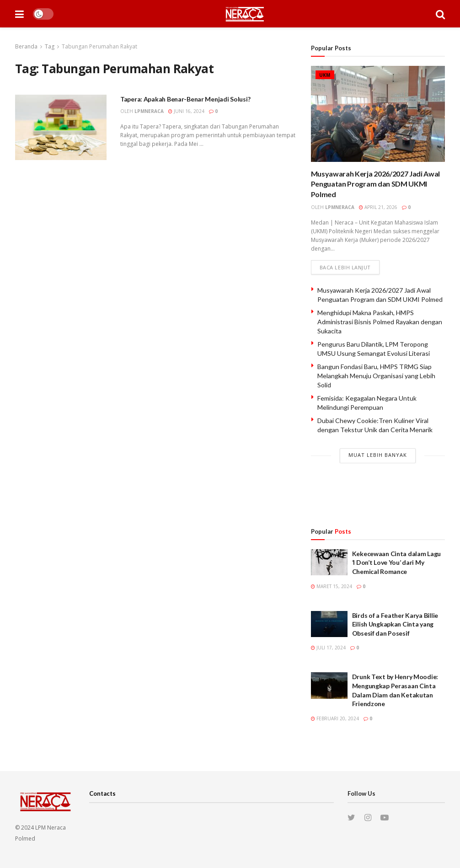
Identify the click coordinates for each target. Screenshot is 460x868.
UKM (325, 75)
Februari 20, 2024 (335, 718)
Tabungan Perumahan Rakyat (99, 46)
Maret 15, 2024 (332, 586)
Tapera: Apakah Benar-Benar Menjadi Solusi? (185, 99)
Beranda (26, 46)
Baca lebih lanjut (345, 267)
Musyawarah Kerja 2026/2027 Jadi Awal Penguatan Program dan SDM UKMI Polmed (375, 184)
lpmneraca (149, 111)
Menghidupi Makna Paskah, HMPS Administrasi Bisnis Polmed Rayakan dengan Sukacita (380, 321)
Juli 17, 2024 (328, 648)
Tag (50, 46)
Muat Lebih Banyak (378, 455)
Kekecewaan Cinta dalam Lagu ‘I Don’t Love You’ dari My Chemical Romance (396, 563)
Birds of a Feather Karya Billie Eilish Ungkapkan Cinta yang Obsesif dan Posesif (395, 624)
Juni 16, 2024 (186, 111)
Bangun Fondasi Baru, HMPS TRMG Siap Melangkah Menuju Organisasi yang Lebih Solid (376, 375)
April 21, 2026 (378, 207)
